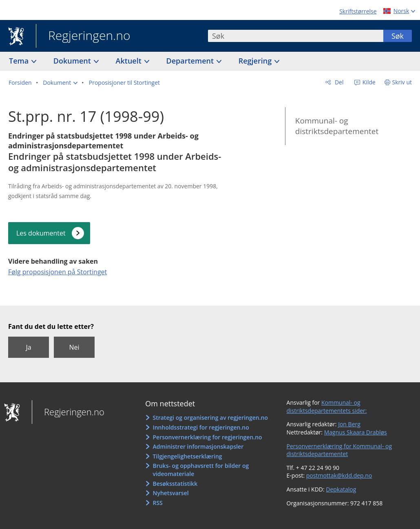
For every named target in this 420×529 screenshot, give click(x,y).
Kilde (368, 82)
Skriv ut (402, 82)
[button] (60, 83)
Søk (398, 36)
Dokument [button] (73, 61)
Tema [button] (20, 61)
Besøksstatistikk (175, 484)
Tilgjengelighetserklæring (187, 456)
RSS (157, 503)
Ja (28, 347)
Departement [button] (191, 61)
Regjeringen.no (83, 36)
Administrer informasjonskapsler (198, 446)
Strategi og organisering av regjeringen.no (210, 418)
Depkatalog (341, 489)
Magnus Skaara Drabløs (356, 432)
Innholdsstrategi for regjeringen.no (201, 427)
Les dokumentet (41, 233)
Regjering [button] (256, 61)
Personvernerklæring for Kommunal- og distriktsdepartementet (339, 450)
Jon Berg (349, 424)
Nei (74, 347)
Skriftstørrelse (358, 11)
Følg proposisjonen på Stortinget (57, 272)
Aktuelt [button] (130, 61)
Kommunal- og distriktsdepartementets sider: (327, 407)
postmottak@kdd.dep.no (339, 475)
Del (338, 82)
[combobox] (296, 36)
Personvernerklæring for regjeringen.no (207, 437)
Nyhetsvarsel (170, 493)
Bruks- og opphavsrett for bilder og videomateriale (201, 470)
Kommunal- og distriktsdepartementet (337, 126)
